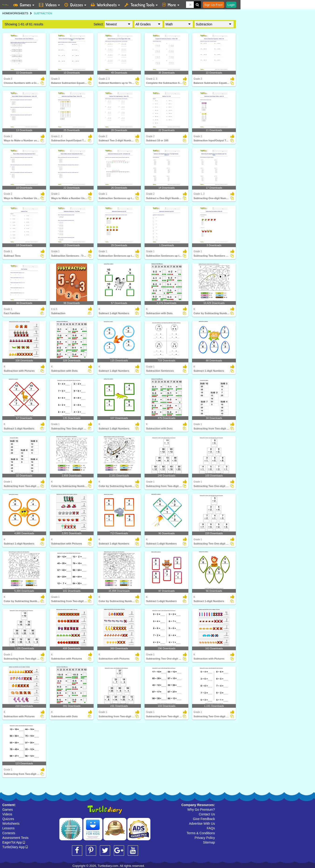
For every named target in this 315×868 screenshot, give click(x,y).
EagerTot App (14, 842)
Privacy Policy (205, 838)
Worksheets (11, 824)
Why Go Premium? (201, 810)
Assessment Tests (15, 838)
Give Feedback (204, 819)
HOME (6, 13)
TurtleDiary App (15, 847)
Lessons (8, 828)
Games (8, 810)
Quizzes (8, 819)
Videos (7, 814)
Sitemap (209, 842)
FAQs (211, 828)
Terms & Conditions (201, 833)
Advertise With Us (202, 824)
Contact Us (207, 814)
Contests (9, 833)
